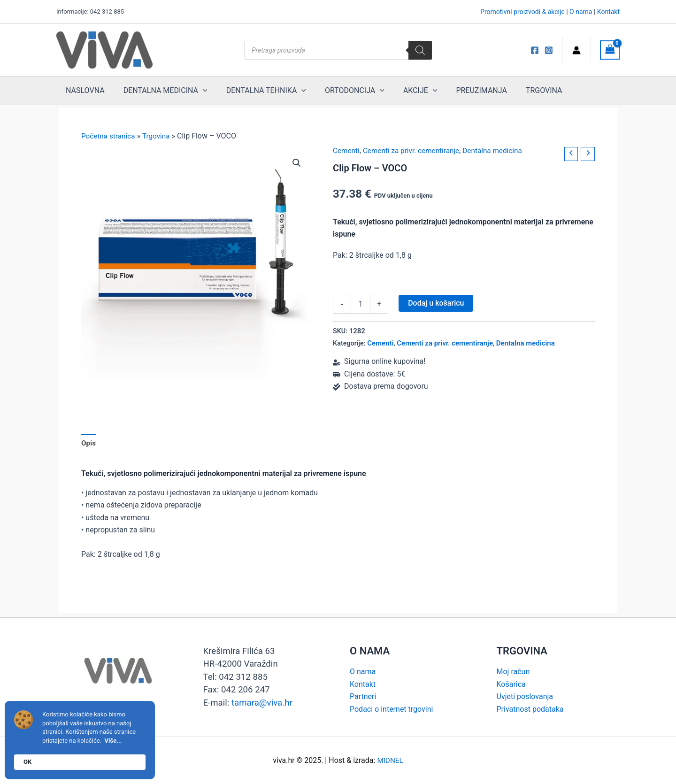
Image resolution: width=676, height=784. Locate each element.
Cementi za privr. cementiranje (415, 150)
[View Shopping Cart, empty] (610, 50)
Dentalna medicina (499, 150)
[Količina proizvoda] (361, 304)
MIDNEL (390, 760)
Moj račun (513, 672)
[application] (196, 91)
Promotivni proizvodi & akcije (522, 12)
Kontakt (608, 12)
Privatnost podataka (530, 709)
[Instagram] (549, 50)
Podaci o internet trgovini (391, 709)
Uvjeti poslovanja (525, 696)
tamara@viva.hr (262, 703)
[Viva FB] (535, 50)
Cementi (347, 150)
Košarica (511, 684)
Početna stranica (109, 136)
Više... (113, 741)
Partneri (363, 696)
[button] (296, 163)
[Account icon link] (576, 50)
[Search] (420, 50)
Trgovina (159, 136)
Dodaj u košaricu (436, 303)
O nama (581, 12)
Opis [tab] (89, 444)
